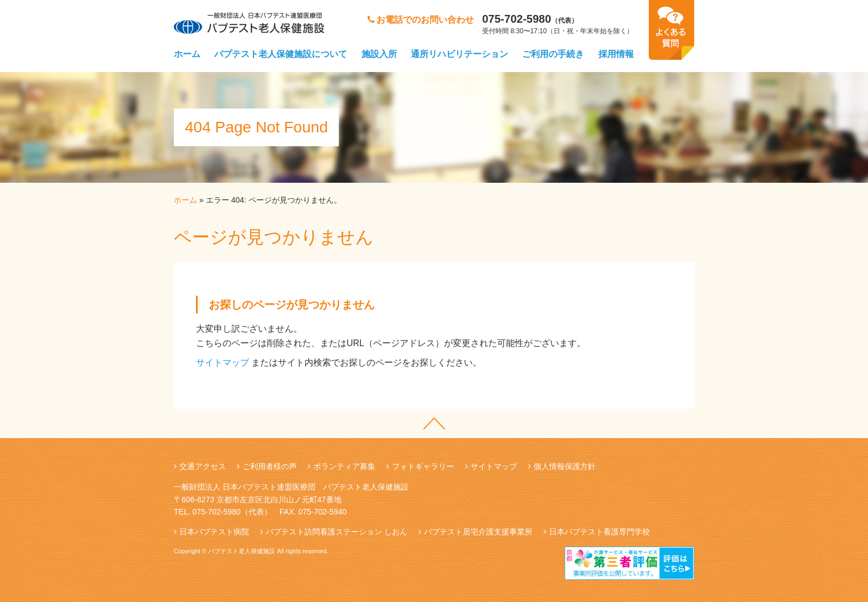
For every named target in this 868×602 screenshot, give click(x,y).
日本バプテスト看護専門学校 (600, 532)
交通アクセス (203, 466)
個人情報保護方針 (565, 466)
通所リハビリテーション (459, 54)
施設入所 (379, 54)
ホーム (187, 54)
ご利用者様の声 (270, 466)
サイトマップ (223, 362)
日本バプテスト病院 (214, 532)
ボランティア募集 (344, 466)
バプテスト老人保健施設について (281, 54)
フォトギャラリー (423, 466)
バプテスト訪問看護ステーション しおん (337, 532)
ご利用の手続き (553, 54)
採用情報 (616, 54)
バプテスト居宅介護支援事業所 (478, 532)
